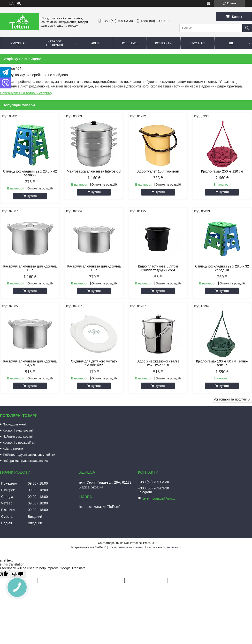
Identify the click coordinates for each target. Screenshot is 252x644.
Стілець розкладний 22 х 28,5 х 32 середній (222, 268)
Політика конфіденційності (163, 547)
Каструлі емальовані (18, 430)
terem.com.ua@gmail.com (160, 498)
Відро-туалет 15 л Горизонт (158, 171)
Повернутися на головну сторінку (26, 93)
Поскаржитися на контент (126, 547)
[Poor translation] (18, 574)
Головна (17, 43)
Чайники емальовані (18, 436)
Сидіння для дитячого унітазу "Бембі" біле (94, 363)
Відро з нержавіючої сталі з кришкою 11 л (158, 363)
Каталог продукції (55, 43)
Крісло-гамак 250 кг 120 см (222, 171)
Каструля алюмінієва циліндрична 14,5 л (30, 363)
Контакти (163, 43)
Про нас (198, 43)
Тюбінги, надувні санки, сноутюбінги (29, 455)
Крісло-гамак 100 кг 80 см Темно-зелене (222, 363)
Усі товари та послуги (230, 399)
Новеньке (129, 43)
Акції (95, 43)
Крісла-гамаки (13, 449)
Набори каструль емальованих (25, 461)
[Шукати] (247, 28)
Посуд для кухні (14, 424)
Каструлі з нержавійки (19, 443)
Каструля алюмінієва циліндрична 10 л (94, 268)
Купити (32, 196)
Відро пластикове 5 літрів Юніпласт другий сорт (158, 268)
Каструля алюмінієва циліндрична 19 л (30, 268)
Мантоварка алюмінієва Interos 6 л (94, 171)
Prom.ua (149, 543)
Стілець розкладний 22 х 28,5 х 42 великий (30, 173)
